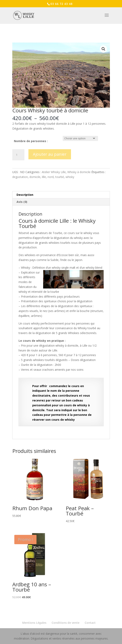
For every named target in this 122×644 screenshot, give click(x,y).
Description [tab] (25, 195)
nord (51, 177)
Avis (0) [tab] (22, 202)
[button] (103, 49)
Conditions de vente (66, 623)
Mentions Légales (34, 623)
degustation (20, 177)
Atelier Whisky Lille (34, 37)
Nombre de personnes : (31, 141)
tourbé (60, 177)
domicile (35, 177)
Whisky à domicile (79, 172)
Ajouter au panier (50, 154)
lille (44, 177)
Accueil (17, 37)
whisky (70, 177)
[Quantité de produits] (18, 155)
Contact (90, 623)
